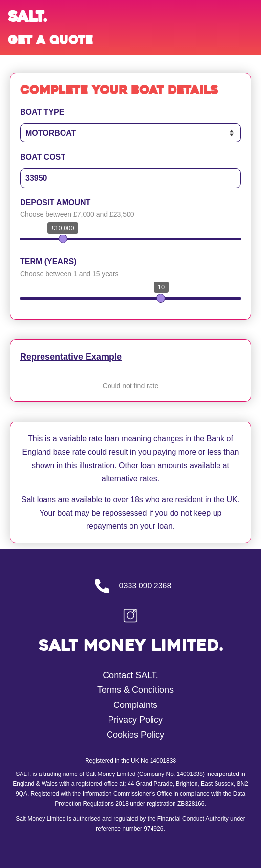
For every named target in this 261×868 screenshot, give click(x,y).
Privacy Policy (135, 720)
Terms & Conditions (135, 690)
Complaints (135, 705)
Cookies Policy (135, 735)
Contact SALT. (130, 675)
